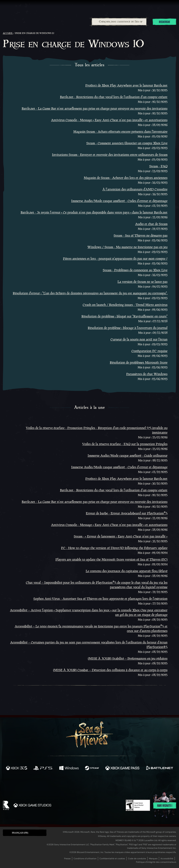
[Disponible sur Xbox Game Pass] (122, 768)
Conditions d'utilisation (85, 859)
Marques (153, 859)
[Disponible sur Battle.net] (159, 768)
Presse (67, 859)
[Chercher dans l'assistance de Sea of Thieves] (119, 22)
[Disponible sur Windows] (69, 768)
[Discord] (104, 784)
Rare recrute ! (165, 806)
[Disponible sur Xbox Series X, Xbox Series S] (17, 768)
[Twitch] (74, 783)
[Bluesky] (123, 784)
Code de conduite (137, 859)
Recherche (164, 22)
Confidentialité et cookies (112, 859)
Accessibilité (167, 859)
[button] (25, 833)
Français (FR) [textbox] (20, 833)
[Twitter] (64, 783)
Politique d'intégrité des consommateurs (156, 862)
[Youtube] (89, 783)
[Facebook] (55, 783)
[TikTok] (113, 783)
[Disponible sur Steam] (92, 768)
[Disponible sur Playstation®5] (43, 768)
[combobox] (119, 22)
